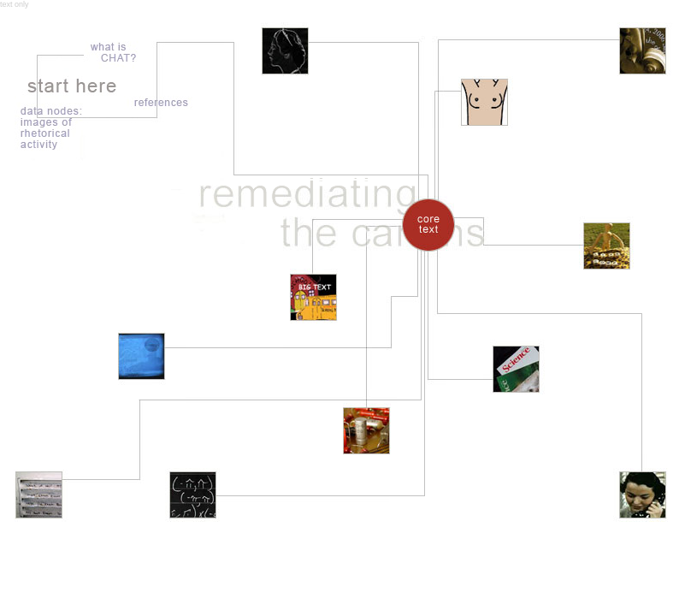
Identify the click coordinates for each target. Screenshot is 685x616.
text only (15, 4)
